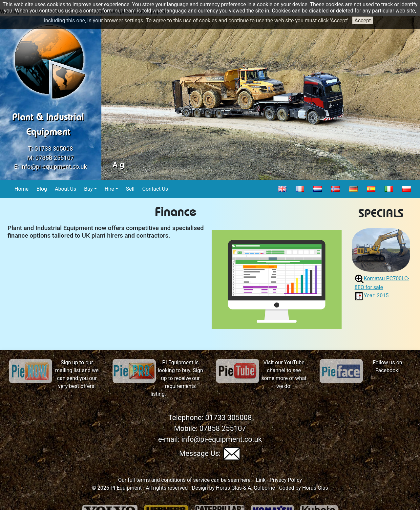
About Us (66, 189)
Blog (42, 189)
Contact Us (156, 189)
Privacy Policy (286, 480)
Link (261, 480)
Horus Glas (229, 488)
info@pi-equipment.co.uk (54, 167)
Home (22, 189)
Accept (363, 21)
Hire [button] (109, 189)
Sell (130, 189)
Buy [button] (88, 189)
